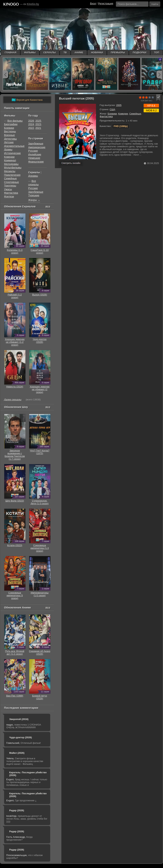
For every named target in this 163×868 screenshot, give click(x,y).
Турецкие (34, 195)
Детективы (10, 139)
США (112, 109)
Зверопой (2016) (19, 719)
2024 (31, 124)
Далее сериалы (13, 400)
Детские (9, 142)
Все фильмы (15, 121)
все (48, 206)
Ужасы (8, 189)
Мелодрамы (11, 164)
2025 (38, 121)
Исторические (12, 153)
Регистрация (106, 4)
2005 (119, 105)
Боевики (112, 114)
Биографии (11, 124)
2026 (31, 121)
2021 (38, 128)
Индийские (35, 154)
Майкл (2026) (17, 753)
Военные (9, 135)
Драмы (8, 149)
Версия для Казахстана (27, 100)
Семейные (135, 114)
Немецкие (34, 158)
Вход (93, 4)
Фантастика (106, 116)
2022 (31, 128)
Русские (33, 151)
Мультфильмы (13, 168)
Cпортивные (11, 182)
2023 (38, 124)
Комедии (123, 114)
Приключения (12, 175)
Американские (37, 147)
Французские (36, 162)
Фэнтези (9, 196)
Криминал (10, 160)
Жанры (34, 200)
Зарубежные (36, 144)
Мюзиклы (10, 171)
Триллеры (10, 186)
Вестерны (10, 131)
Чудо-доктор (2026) (21, 737)
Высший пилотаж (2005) (77, 99)
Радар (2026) (17, 810)
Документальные (14, 146)
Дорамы (33, 176)
